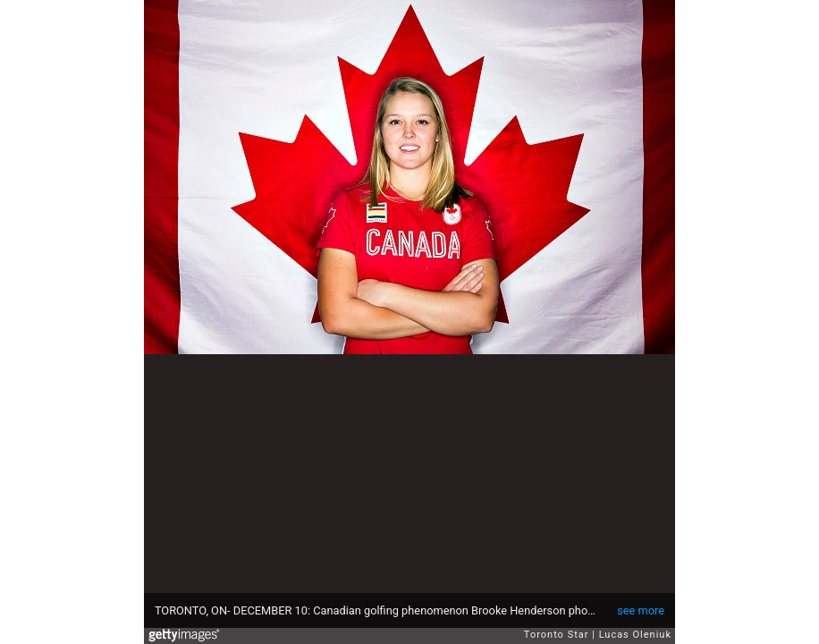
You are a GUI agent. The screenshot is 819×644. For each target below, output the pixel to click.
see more (641, 610)
